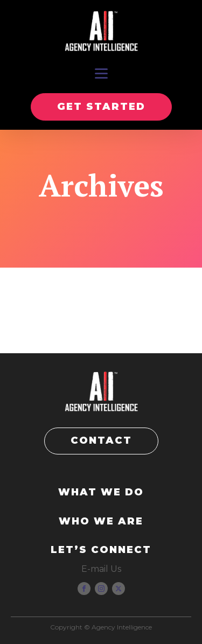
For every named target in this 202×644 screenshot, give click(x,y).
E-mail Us (101, 569)
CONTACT (101, 440)
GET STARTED (101, 107)
